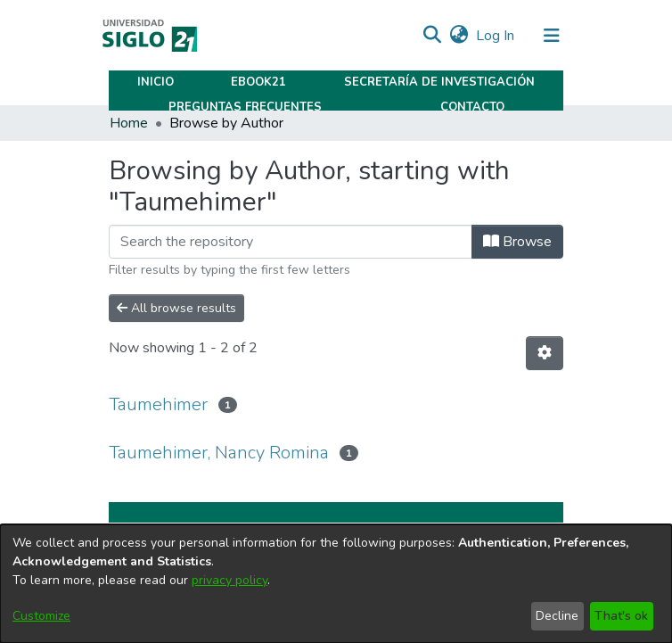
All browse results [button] (176, 308)
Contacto (472, 107)
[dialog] (336, 584)
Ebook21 (258, 82)
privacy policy (229, 580)
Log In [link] (496, 36)
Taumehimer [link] (158, 404)
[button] (432, 36)
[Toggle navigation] (552, 36)
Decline (557, 616)
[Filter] (291, 242)
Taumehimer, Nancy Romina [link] (219, 453)
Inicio (156, 82)
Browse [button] (517, 242)
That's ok (621, 616)
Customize (41, 616)
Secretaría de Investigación (439, 82)
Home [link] (129, 123)
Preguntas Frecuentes (245, 107)
